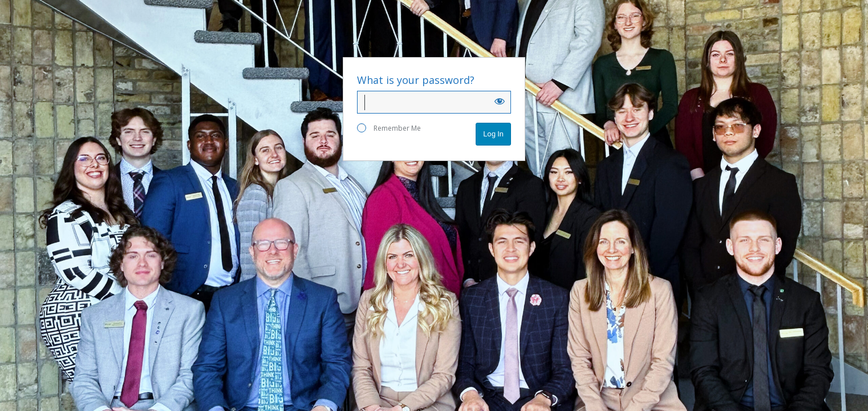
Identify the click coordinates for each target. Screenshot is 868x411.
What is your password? (416, 80)
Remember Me (389, 128)
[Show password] (500, 101)
